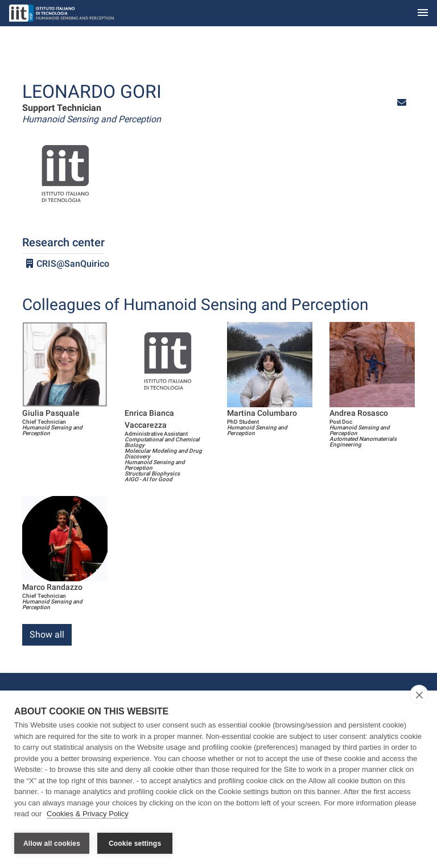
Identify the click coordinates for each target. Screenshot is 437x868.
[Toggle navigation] (423, 13)
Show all (47, 635)
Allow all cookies (52, 844)
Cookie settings (135, 844)
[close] (419, 697)
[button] (402, 103)
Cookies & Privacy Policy (88, 816)
